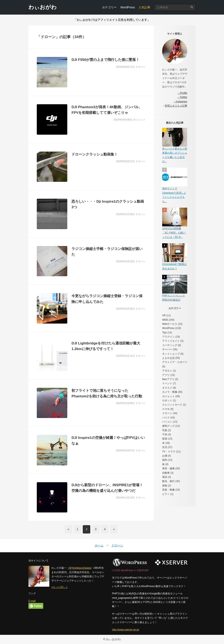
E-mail (32, 601)
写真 (165, 430)
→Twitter (182, 97)
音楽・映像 (168, 490)
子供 (165, 434)
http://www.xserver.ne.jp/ (126, 630)
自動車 (166, 473)
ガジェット (168, 396)
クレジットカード (172, 405)
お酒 (165, 456)
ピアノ (166, 494)
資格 (165, 486)
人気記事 (144, 7)
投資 (165, 439)
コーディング (170, 345)
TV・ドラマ (169, 452)
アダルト (167, 371)
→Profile (182, 93)
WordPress (128, 7)
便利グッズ (168, 426)
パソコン (167, 422)
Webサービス (170, 324)
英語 (165, 477)
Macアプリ (168, 379)
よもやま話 (168, 358)
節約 (165, 460)
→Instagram (180, 102)
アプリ (166, 375)
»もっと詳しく (60, 587)
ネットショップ (171, 354)
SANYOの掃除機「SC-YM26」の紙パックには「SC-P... (174, 233)
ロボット (167, 400)
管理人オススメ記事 (176, 106)
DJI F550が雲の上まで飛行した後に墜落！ (105, 60)
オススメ (167, 388)
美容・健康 (168, 468)
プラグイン (168, 337)
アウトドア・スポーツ (175, 362)
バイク (166, 418)
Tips (164, 333)
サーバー (167, 349)
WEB (165, 320)
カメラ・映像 (170, 392)
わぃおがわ (43, 7)
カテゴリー (109, 7)
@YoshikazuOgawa (80, 568)
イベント (167, 383)
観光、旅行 (168, 481)
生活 (165, 447)
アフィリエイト (171, 341)
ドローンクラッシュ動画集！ (95, 154)
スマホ (166, 409)
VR (164, 315)
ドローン (167, 413)
